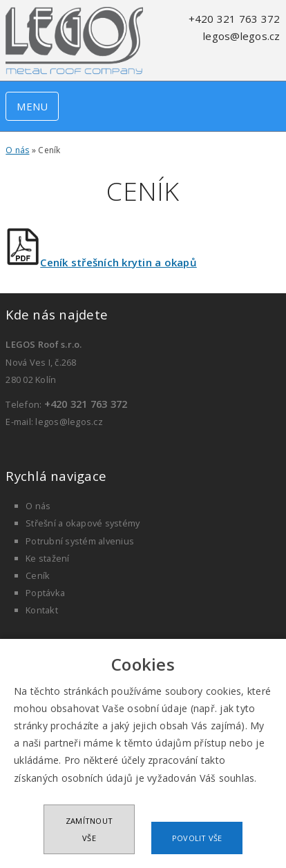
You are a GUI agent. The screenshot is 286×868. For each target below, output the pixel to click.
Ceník (38, 575)
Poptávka (45, 593)
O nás (17, 150)
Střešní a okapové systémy (83, 523)
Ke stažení (48, 558)
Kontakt (42, 610)
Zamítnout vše (89, 829)
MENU (32, 106)
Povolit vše (197, 838)
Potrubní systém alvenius (80, 541)
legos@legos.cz (242, 36)
